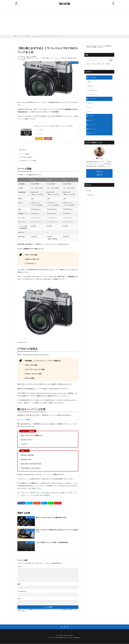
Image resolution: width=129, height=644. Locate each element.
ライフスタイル (93, 100)
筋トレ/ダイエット (94, 132)
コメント (20, 566)
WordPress (78, 638)
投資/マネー (92, 123)
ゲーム (90, 114)
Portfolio (89, 195)
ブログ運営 (91, 119)
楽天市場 (48, 138)
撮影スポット (92, 87)
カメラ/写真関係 (26, 36)
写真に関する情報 (66, 58)
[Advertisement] (64, 21)
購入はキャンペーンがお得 (27, 160)
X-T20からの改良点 (26, 157)
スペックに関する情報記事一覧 (26, 58)
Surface (108, 64)
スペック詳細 (24, 154)
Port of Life (64, 4)
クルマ (90, 109)
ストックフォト (93, 96)
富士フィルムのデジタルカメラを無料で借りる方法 (54, 517)
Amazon (39, 138)
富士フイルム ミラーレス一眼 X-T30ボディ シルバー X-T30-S (54, 126)
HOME (18, 36)
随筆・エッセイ (93, 137)
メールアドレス (22, 591)
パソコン (94, 64)
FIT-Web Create (61, 638)
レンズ (103, 64)
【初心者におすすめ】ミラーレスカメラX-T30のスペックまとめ (47, 36)
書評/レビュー (92, 105)
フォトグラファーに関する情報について (43, 58)
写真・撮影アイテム (94, 91)
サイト (19, 599)
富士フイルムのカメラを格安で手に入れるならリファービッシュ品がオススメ (57, 531)
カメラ (88, 64)
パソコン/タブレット (94, 128)
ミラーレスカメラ (57, 58)
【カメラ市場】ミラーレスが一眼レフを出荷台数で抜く (56, 542)
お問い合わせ (91, 199)
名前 (19, 584)
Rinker (42, 130)
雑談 (90, 82)
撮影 (98, 64)
